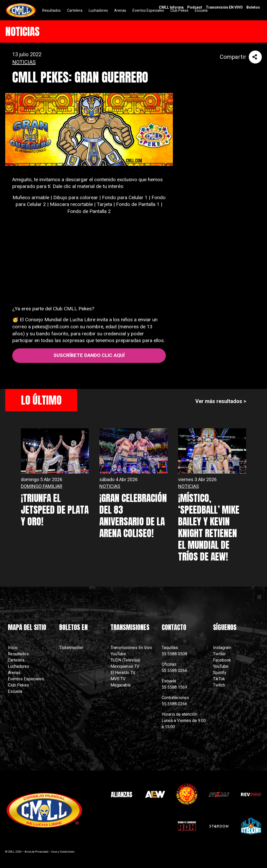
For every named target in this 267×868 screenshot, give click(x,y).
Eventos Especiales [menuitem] (148, 10)
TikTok (219, 679)
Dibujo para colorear (76, 197)
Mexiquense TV (125, 666)
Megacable (121, 685)
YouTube (118, 654)
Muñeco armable (31, 197)
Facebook (222, 660)
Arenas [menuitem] (120, 10)
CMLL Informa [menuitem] (171, 7)
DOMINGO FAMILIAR (42, 486)
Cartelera (16, 660)
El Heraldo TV (123, 673)
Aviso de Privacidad (36, 852)
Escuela (15, 691)
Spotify (220, 673)
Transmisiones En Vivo (132, 648)
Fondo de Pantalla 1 (138, 204)
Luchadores (19, 666)
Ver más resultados (219, 401)
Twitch (219, 685)
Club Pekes (18, 685)
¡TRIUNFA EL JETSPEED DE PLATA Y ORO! (55, 510)
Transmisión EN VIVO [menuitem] (224, 7)
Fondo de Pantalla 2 (89, 211)
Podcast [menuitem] (195, 7)
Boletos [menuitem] (253, 7)
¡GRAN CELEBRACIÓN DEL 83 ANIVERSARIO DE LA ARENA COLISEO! (133, 516)
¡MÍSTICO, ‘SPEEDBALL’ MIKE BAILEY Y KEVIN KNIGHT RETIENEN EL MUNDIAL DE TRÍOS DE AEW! (209, 527)
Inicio (13, 648)
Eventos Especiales (26, 679)
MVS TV (118, 679)
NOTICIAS (24, 62)
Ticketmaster (71, 648)
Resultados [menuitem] (51, 10)
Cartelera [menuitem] (75, 10)
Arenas (14, 673)
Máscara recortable (71, 204)
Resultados (18, 654)
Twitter (219, 654)
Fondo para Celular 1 (125, 197)
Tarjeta (104, 204)
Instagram (222, 648)
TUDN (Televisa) (125, 660)
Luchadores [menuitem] (98, 10)
